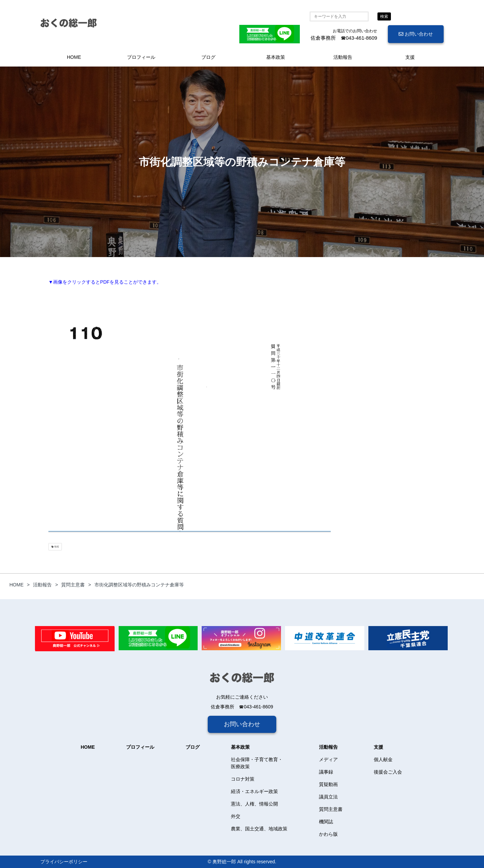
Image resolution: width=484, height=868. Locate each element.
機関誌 (326, 822)
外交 (236, 816)
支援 (410, 57)
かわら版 (328, 834)
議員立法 (328, 797)
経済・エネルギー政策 (254, 791)
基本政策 (276, 57)
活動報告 (343, 57)
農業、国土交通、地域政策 (259, 829)
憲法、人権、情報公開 (254, 804)
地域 (55, 547)
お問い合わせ (416, 34)
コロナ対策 (243, 779)
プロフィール (141, 57)
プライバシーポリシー (64, 862)
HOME (74, 57)
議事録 (326, 772)
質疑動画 (328, 784)
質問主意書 (331, 809)
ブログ (208, 57)
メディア (328, 759)
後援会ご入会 (388, 772)
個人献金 (383, 759)
